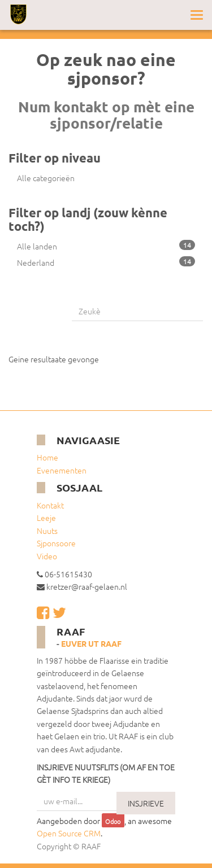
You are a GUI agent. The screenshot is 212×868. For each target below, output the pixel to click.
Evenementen (62, 470)
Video (47, 556)
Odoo (113, 821)
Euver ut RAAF (91, 643)
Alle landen (106, 246)
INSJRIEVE (146, 803)
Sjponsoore (56, 543)
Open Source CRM (69, 833)
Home (47, 457)
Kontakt (50, 505)
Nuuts (47, 531)
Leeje (46, 518)
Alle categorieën (46, 178)
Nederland (106, 262)
